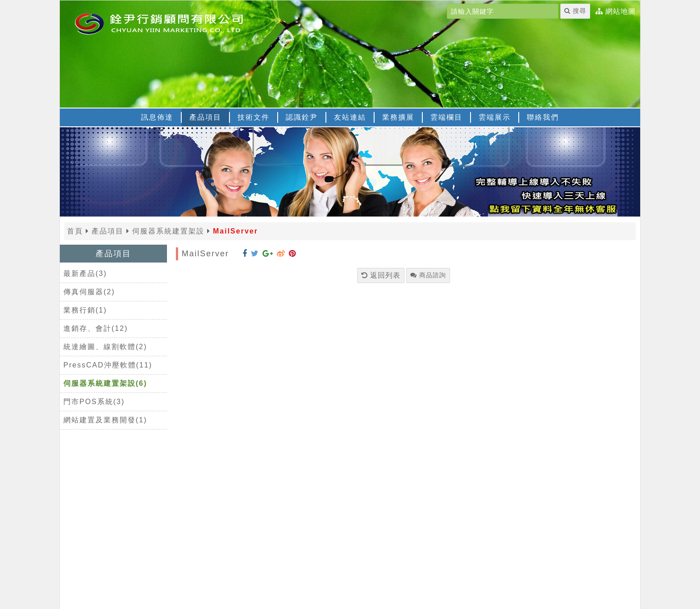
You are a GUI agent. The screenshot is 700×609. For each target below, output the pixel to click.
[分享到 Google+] (268, 254)
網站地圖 (621, 12)
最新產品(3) (85, 273)
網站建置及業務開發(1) (105, 420)
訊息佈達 (157, 117)
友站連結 (350, 117)
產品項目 (205, 117)
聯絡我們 (543, 117)
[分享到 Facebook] (245, 254)
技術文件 (254, 117)
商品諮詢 (428, 275)
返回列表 (381, 275)
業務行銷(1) (85, 310)
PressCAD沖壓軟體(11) (108, 365)
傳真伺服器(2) (89, 292)
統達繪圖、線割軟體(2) (105, 347)
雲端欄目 (446, 117)
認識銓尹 (302, 117)
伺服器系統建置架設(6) (105, 383)
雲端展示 (495, 117)
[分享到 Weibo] (281, 254)
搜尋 (575, 11)
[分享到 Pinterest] (292, 254)
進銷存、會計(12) (96, 328)
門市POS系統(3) (94, 402)
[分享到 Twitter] (255, 254)
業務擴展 (398, 117)
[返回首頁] (171, 23)
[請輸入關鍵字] (503, 11)
